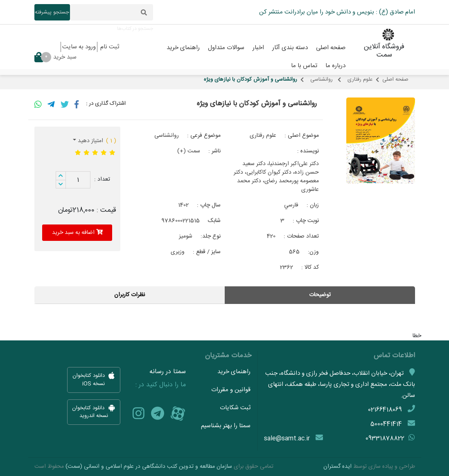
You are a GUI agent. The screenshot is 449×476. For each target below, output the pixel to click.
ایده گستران (337, 467)
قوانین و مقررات (231, 390)
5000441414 (386, 424)
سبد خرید (55, 57)
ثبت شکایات (235, 408)
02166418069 (385, 410)
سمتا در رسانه (168, 372)
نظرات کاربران (130, 295)
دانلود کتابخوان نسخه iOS (94, 380)
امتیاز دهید (90, 141)
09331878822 (385, 439)
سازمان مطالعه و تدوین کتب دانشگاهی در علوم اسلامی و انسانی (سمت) (149, 467)
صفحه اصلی (395, 79)
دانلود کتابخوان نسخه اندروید (94, 412)
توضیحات (320, 295)
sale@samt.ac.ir (287, 439)
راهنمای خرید (234, 372)
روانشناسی (322, 79)
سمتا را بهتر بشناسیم (226, 426)
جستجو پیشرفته (52, 12)
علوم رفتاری (360, 79)
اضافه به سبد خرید (77, 233)
